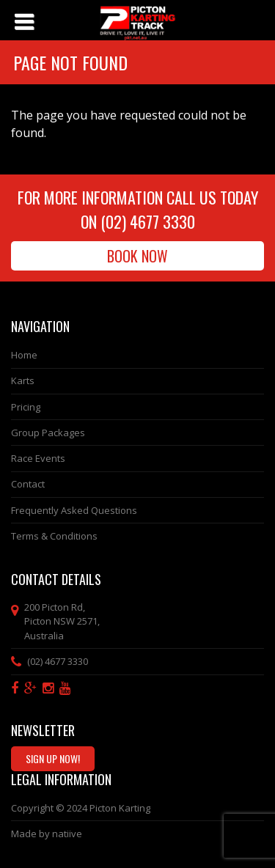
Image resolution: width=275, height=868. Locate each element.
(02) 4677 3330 (148, 221)
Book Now (137, 256)
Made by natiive (47, 834)
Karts (23, 380)
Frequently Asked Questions (74, 510)
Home (24, 355)
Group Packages (48, 433)
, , (62, 621)
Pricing (26, 407)
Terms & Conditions (54, 536)
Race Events (38, 458)
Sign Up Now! (53, 758)
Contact (28, 484)
